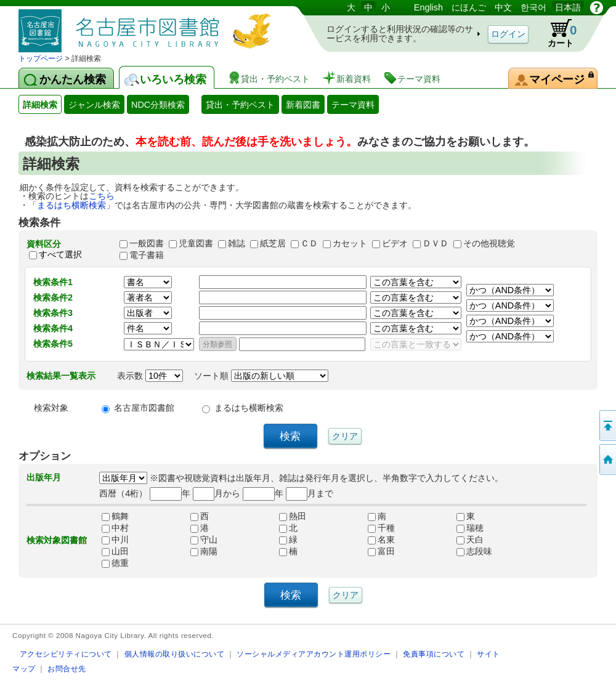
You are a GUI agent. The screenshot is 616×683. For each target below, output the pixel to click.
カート (556, 33)
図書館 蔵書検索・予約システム (148, 26)
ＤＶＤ (436, 243)
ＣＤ (309, 243)
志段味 (474, 551)
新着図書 (303, 105)
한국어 (533, 7)
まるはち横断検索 (71, 205)
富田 (381, 551)
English (428, 7)
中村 (115, 528)
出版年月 (44, 477)
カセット (350, 243)
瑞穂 (470, 528)
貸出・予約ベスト (240, 105)
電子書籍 (147, 255)
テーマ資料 (353, 105)
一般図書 (147, 243)
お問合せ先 (67, 669)
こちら (102, 196)
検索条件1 (53, 282)
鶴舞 (115, 516)
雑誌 (237, 243)
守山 (204, 540)
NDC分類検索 (158, 105)
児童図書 (196, 243)
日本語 (568, 7)
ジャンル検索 (94, 105)
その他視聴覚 (489, 243)
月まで (310, 493)
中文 (503, 7)
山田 (115, 551)
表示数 (150, 376)
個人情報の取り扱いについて (175, 654)
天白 (470, 540)
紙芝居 (273, 243)
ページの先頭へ (607, 426)
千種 (381, 528)
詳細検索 (40, 105)
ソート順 (261, 376)
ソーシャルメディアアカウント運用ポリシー (314, 654)
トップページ (41, 59)
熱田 (293, 516)
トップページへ (607, 459)
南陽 (204, 551)
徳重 (115, 563)
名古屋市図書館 (144, 408)
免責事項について (434, 654)
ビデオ (395, 243)
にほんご (469, 7)
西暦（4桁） (123, 493)
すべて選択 (60, 255)
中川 (115, 540)
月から (217, 493)
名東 (381, 540)
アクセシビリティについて (66, 654)
